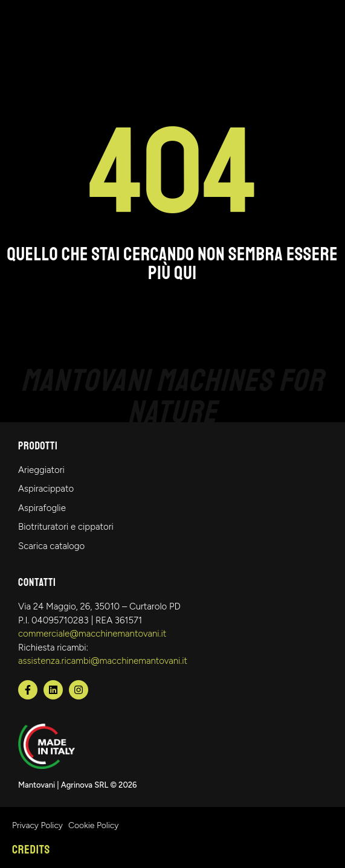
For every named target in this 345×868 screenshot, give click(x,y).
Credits (31, 850)
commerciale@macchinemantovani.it (92, 634)
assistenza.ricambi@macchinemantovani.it (103, 661)
